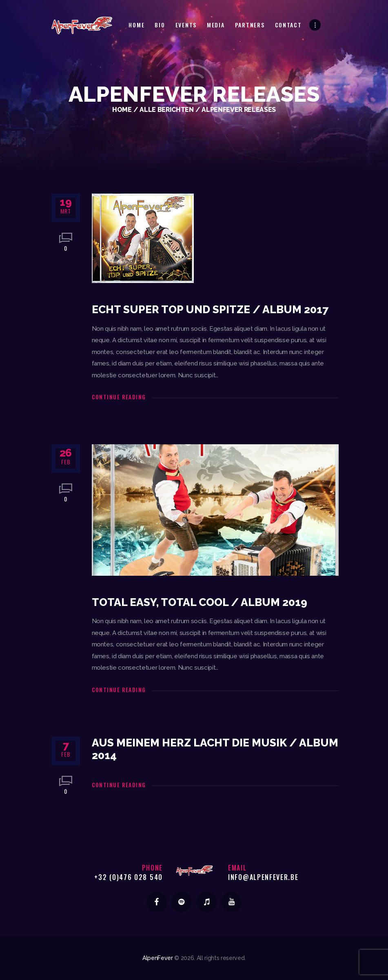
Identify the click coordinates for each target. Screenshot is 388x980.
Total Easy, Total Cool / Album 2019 (200, 602)
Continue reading (119, 397)
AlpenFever (158, 958)
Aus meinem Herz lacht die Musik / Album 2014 (215, 749)
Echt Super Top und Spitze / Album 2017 (210, 310)
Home (122, 110)
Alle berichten (166, 110)
